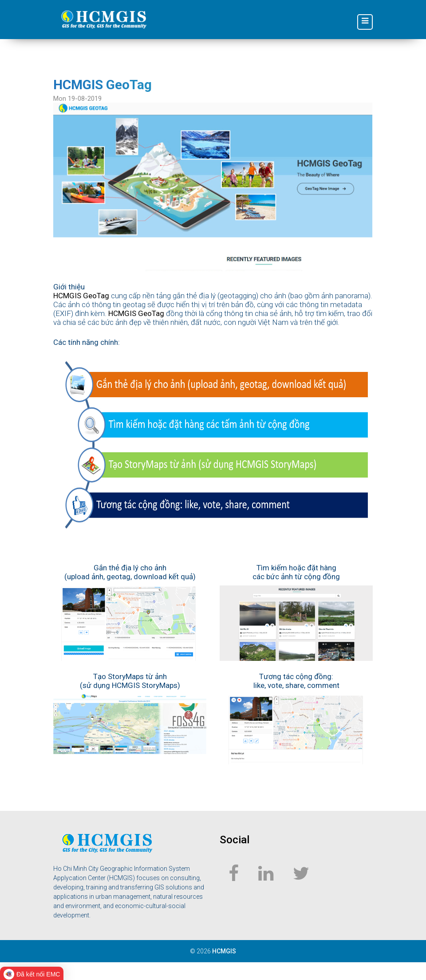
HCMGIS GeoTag (81, 296)
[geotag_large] (213, 186)
